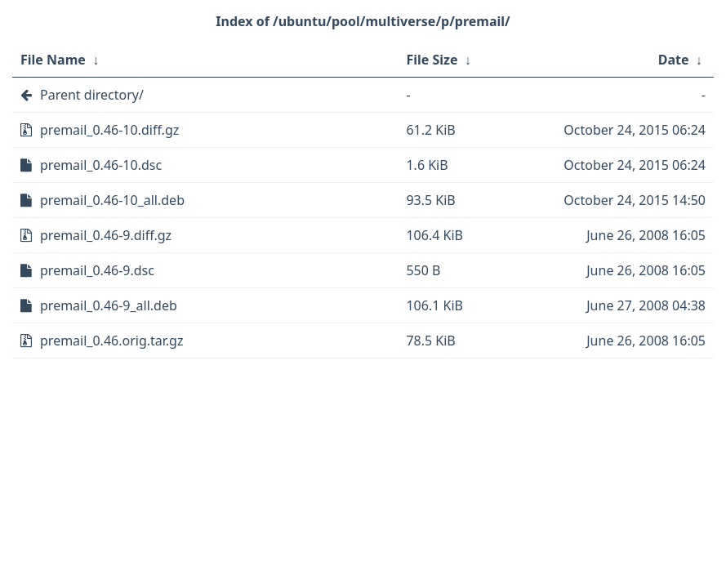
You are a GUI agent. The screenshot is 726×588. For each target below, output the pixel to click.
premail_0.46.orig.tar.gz (111, 341)
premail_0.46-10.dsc (101, 165)
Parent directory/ (92, 95)
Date (674, 60)
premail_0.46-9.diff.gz (106, 235)
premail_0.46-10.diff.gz (109, 130)
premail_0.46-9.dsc (97, 270)
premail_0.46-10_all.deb (112, 200)
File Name (53, 60)
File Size (432, 60)
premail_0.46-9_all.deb (109, 305)
